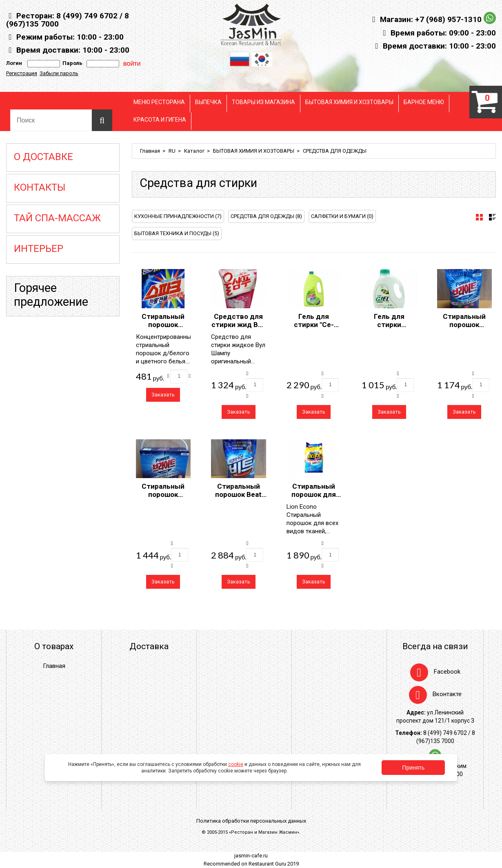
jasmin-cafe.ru (251, 856)
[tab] (479, 217)
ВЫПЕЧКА (208, 102)
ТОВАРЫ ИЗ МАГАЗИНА (263, 102)
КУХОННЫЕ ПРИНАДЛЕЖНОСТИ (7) (178, 216)
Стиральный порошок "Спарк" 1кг (163, 325)
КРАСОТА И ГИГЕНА (160, 120)
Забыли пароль (59, 73)
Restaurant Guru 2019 (274, 864)
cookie (236, 764)
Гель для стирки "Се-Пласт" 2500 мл (314, 325)
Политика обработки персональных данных (251, 821)
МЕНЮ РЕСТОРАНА (159, 102)
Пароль (71, 63)
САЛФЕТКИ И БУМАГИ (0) (342, 216)
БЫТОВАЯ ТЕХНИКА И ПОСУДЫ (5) (177, 233)
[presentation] (479, 217)
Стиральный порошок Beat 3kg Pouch (238, 494)
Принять (413, 768)
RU (172, 151)
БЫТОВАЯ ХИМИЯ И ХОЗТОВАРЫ (349, 102)
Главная (150, 151)
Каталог (194, 151)
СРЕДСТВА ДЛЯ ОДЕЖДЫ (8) (266, 216)
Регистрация (22, 73)
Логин (14, 63)
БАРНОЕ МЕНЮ (424, 102)
